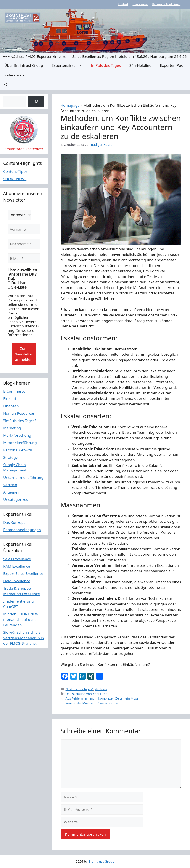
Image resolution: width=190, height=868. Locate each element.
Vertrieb (101, 689)
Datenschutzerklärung (167, 4)
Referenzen (14, 75)
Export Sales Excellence (23, 574)
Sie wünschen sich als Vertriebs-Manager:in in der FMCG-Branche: (24, 638)
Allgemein (12, 492)
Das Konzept (14, 522)
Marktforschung (17, 435)
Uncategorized (16, 499)
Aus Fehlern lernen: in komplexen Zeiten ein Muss (102, 698)
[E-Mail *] (24, 259)
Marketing (12, 428)
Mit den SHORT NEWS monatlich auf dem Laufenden (22, 619)
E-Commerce (14, 391)
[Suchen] (36, 102)
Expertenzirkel (69, 65)
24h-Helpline (140, 65)
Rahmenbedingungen (22, 530)
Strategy (10, 457)
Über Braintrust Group (24, 65)
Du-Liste (17, 283)
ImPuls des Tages (106, 65)
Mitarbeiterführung (20, 443)
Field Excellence (17, 581)
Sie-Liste (17, 287)
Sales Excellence (17, 559)
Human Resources (19, 413)
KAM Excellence (17, 566)
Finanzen (11, 406)
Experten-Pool (172, 65)
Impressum (140, 4)
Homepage (70, 105)
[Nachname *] (24, 244)
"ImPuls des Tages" (80, 689)
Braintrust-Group (101, 861)
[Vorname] (24, 229)
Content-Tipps (15, 171)
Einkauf (10, 399)
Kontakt (123, 4)
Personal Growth (18, 450)
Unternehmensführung (23, 477)
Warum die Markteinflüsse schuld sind (94, 703)
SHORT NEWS (15, 179)
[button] (6, 85)
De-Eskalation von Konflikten (87, 694)
